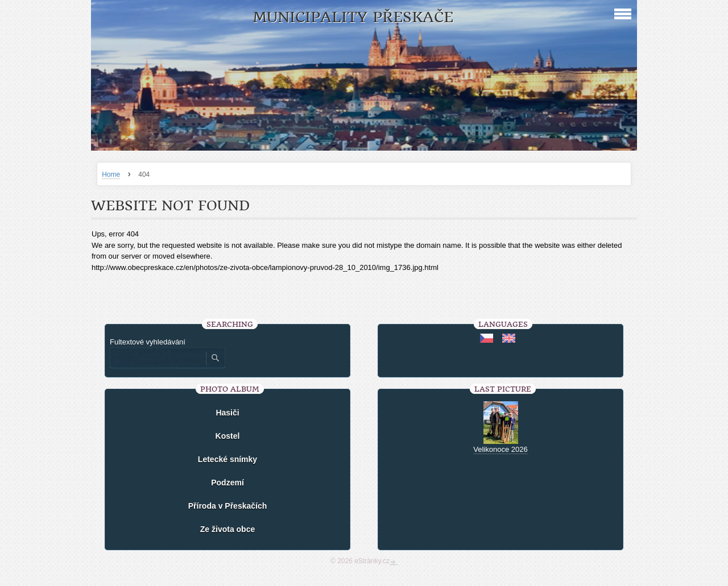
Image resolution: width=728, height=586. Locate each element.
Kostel (228, 436)
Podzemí (227, 483)
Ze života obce (227, 529)
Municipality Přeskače (353, 17)
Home (111, 174)
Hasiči (227, 413)
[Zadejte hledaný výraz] (158, 358)
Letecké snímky (227, 459)
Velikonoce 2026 (500, 449)
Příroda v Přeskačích (228, 506)
